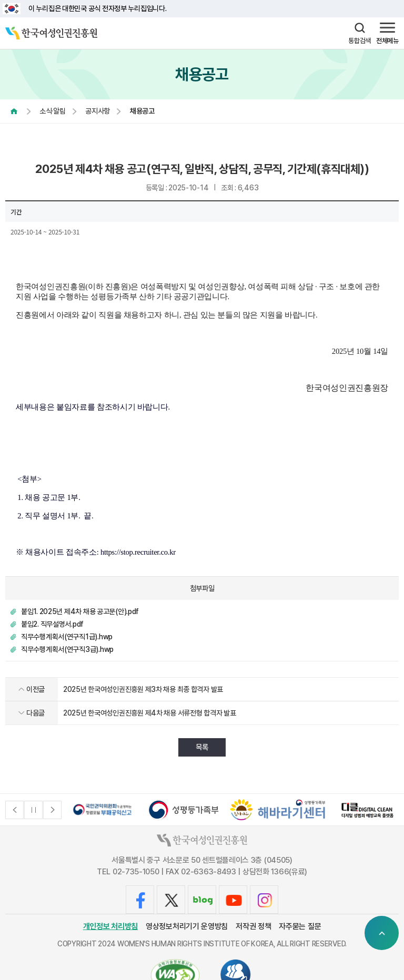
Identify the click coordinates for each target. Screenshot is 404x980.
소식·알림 (53, 111)
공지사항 (100, 111)
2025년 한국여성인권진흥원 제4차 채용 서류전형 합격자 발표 (149, 713)
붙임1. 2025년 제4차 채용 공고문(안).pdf (80, 611)
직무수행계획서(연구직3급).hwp (67, 649)
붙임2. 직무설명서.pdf (52, 624)
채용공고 (147, 111)
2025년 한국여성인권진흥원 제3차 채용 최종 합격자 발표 (143, 689)
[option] (103, 810)
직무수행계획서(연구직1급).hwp (67, 637)
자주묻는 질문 (300, 926)
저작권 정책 (253, 926)
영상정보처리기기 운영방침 (187, 926)
